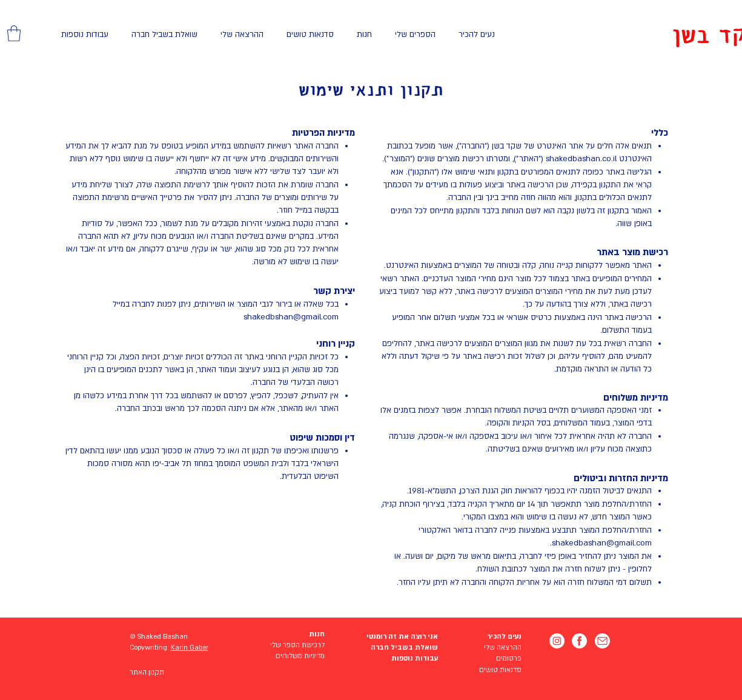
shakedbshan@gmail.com (291, 317)
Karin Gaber (190, 648)
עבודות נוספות (415, 658)
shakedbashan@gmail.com (602, 543)
